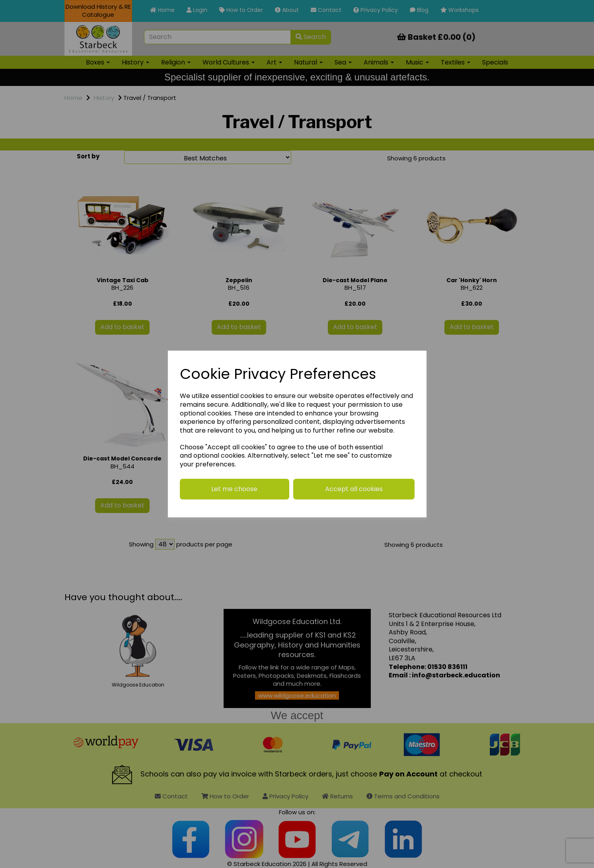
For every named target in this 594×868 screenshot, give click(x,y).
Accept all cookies (354, 489)
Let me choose (234, 489)
